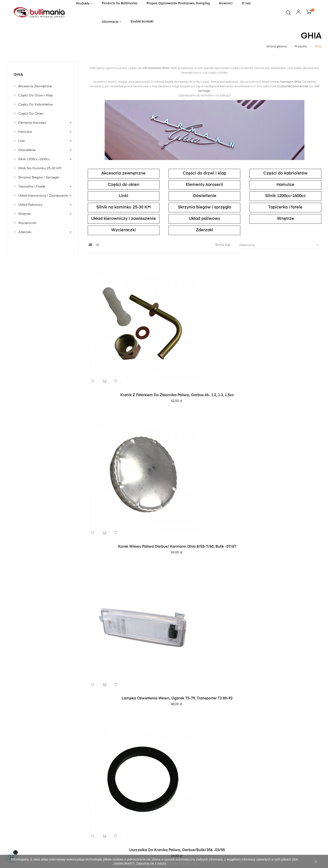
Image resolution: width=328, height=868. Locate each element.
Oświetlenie (27, 150)
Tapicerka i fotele (32, 187)
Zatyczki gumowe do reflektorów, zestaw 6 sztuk (286, 681)
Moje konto (177, 776)
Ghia (18, 75)
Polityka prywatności (130, 793)
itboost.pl (40, 849)
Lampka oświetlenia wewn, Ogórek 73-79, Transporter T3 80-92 (285, 350)
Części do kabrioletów (36, 105)
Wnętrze (24, 214)
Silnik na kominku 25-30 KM (40, 168)
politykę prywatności (276, 803)
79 (310, 715)
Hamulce (25, 132)
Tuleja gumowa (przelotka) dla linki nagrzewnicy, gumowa (124, 573)
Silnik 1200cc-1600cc (34, 159)
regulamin (252, 803)
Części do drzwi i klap (36, 95)
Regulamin (122, 784)
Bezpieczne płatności (185, 793)
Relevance (280, 245)
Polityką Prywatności (182, 863)
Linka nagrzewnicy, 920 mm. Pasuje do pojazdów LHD (124, 681)
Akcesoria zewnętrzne (35, 86)
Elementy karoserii (32, 123)
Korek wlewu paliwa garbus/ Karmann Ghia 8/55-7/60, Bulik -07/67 (205, 350)
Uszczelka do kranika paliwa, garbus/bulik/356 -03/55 (123, 459)
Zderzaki (25, 232)
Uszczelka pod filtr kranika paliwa (285, 457)
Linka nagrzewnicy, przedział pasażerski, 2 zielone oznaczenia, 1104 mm (204, 461)
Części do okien (31, 114)
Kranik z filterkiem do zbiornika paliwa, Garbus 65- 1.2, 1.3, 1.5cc (123, 350)
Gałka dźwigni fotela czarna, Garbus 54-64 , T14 (286, 573)
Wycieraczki (27, 223)
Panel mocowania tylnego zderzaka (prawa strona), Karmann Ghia (204, 681)
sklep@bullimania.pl (20, 788)
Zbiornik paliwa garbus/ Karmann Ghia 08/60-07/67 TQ (204, 573)
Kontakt (120, 776)
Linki (22, 141)
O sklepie (121, 801)
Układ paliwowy (30, 205)
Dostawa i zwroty (182, 784)
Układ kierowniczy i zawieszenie (43, 196)
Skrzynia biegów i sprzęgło (39, 177)
